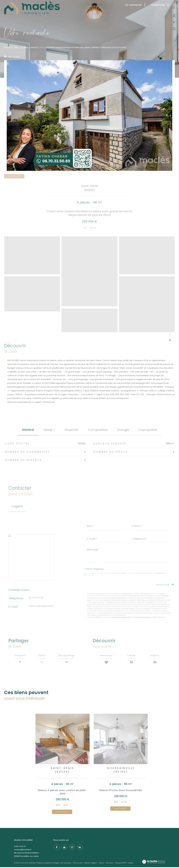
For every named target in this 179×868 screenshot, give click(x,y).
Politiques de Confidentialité (121, 617)
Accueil (8, 48)
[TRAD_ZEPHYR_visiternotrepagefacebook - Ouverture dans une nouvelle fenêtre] (56, 848)
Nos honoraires (66, 864)
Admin (102, 864)
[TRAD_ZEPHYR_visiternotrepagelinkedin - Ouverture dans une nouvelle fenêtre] (79, 848)
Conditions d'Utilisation (143, 617)
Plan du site (78, 864)
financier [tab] (72, 430)
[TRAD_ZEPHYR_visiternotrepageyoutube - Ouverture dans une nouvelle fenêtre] (64, 848)
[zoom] (32, 273)
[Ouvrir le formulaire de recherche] (159, 5)
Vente (16, 48)
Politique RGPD (120, 864)
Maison (34, 48)
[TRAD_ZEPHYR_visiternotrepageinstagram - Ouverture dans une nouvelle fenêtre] (71, 848)
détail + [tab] (49, 430)
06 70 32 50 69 (36, 598)
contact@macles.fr (23, 850)
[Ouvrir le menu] (175, 5)
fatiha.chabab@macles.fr (42, 606)
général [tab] (28, 430)
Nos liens (110, 864)
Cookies (131, 864)
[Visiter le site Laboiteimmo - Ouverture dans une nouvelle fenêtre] (154, 863)
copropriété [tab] (148, 430)
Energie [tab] (123, 430)
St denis (25, 48)
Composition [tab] (98, 430)
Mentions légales (91, 864)
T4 (41, 48)
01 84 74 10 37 (20, 847)
